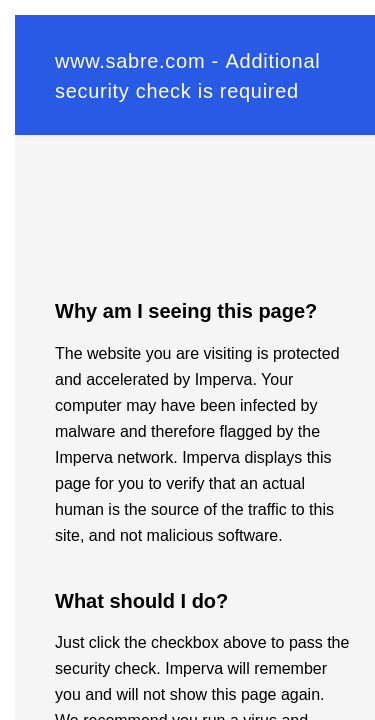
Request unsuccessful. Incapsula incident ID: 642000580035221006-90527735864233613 (187, 360)
